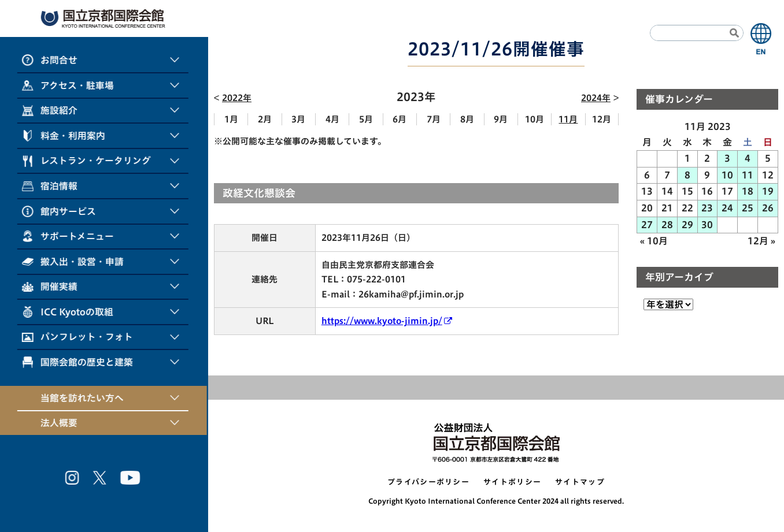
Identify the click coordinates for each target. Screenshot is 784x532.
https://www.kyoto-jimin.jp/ (382, 321)
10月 (535, 119)
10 (727, 175)
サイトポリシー (512, 482)
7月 (434, 119)
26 (768, 208)
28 (667, 225)
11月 (568, 119)
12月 (602, 119)
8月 (467, 119)
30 (707, 225)
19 (768, 191)
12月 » (761, 241)
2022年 (237, 98)
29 (687, 225)
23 (707, 208)
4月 (332, 119)
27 (647, 225)
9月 (501, 119)
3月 (298, 119)
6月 (400, 119)
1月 (231, 119)
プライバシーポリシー (428, 482)
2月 (265, 119)
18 (748, 191)
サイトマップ (580, 482)
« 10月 (654, 241)
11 (748, 175)
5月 (366, 119)
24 (727, 208)
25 (748, 208)
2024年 (596, 98)
